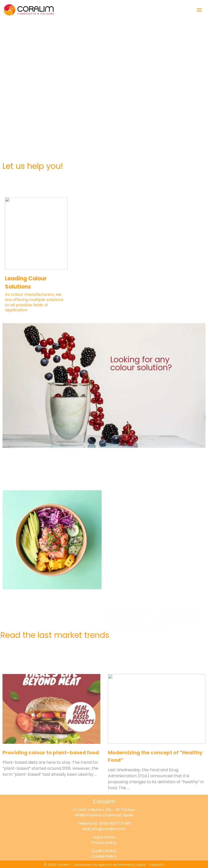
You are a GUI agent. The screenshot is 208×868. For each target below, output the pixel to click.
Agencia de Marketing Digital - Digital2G (131, 865)
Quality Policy (104, 851)
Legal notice (104, 837)
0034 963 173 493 (115, 823)
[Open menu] (198, 10)
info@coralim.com (108, 829)
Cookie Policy (104, 856)
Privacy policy (104, 842)
